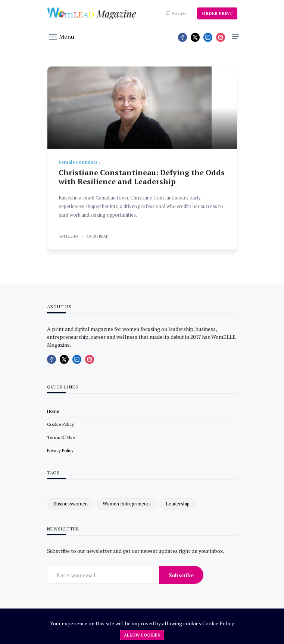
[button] (62, 36)
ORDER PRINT (217, 13)
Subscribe (181, 575)
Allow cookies (142, 635)
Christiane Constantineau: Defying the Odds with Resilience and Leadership (142, 177)
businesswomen (70, 504)
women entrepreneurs (127, 504)
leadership (178, 504)
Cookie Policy (218, 623)
